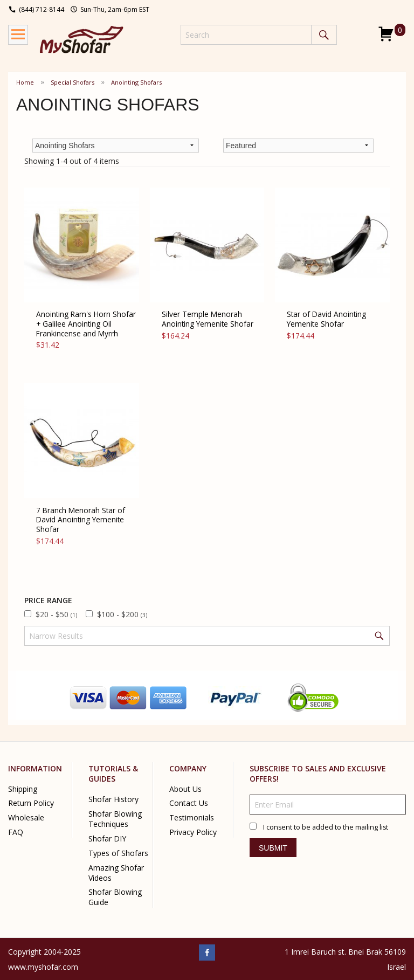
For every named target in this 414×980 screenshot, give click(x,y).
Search (324, 35)
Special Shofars (73, 82)
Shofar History (113, 799)
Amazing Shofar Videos (116, 873)
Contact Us (189, 803)
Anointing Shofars (136, 82)
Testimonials (192, 817)
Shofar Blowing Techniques (115, 819)
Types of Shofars (118, 853)
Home (25, 82)
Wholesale (26, 817)
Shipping (23, 789)
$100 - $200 (122, 614)
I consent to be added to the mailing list (326, 827)
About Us (185, 789)
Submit (273, 848)
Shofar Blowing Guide (115, 897)
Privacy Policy (193, 832)
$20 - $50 (56, 614)
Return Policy (31, 803)
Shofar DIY (107, 838)
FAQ (16, 832)
